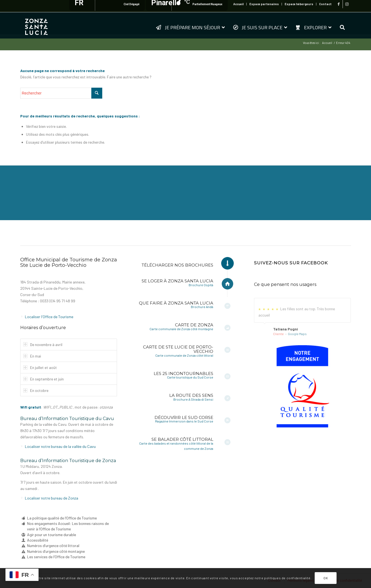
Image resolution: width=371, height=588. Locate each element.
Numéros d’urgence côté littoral (53, 546)
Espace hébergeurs (299, 4)
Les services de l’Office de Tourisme (56, 557)
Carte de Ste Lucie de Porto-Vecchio (178, 349)
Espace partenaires (264, 4)
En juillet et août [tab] (40, 367)
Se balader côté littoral (182, 439)
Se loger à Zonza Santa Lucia (177, 281)
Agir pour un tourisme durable (52, 535)
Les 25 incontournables (183, 373)
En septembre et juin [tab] (43, 379)
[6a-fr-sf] (302, 386)
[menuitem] (239, 4)
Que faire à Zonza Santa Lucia (176, 303)
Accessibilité (38, 540)
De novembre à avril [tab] (43, 345)
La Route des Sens (191, 395)
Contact (325, 4)
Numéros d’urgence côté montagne (56, 551)
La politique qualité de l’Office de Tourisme (62, 518)
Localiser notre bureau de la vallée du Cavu (60, 446)
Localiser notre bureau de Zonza (52, 498)
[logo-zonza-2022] (36, 25)
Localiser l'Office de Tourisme (49, 317)
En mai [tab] (32, 356)
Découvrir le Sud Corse (184, 417)
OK (326, 578)
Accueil (238, 4)
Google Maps (297, 334)
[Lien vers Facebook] (339, 4)
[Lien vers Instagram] (347, 4)
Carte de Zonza (194, 325)
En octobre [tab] (36, 390)
